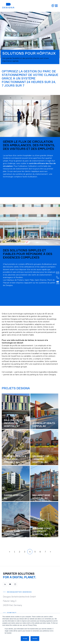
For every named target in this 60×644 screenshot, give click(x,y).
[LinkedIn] (5, 584)
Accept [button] (25, 639)
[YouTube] (10, 584)
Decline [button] (35, 639)
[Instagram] (15, 584)
